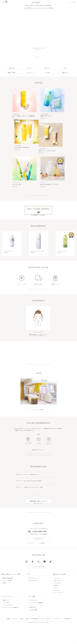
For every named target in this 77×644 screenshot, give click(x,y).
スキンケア (30, 68)
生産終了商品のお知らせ (38, 540)
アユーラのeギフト (33, 612)
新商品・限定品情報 (8, 609)
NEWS (4, 614)
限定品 (56, 616)
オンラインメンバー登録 (38, 470)
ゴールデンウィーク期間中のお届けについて (34, 497)
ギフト (65, 68)
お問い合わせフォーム (38, 568)
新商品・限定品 (12, 73)
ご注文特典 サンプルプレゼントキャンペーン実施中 (36, 510)
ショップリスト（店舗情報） (39, 425)
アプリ (31, 636)
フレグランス (58, 614)
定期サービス (65, 73)
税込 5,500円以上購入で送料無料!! (61, 641)
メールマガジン (7, 634)
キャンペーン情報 (7, 612)
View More (38, 197)
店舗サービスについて (38, 476)
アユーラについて (38, 377)
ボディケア (47, 68)
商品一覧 (12, 68)
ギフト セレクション (34, 609)
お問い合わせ (33, 638)
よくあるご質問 (44, 573)
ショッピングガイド (31, 573)
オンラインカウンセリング (60, 623)
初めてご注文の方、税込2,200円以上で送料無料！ (39, 5)
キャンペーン (30, 73)
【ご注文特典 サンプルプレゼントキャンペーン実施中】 (38, 8)
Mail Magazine (40, 597)
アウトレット (58, 621)
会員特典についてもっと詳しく (38, 465)
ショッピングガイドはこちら (38, 300)
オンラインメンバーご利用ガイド (11, 638)
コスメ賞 (47, 73)
